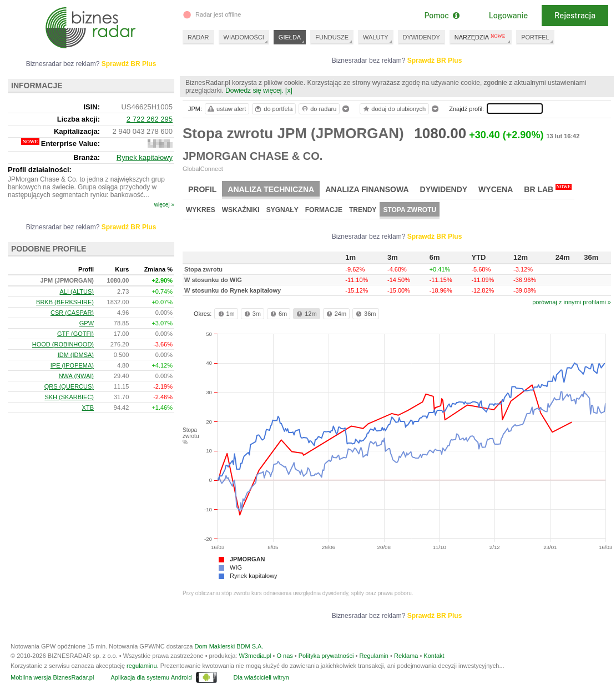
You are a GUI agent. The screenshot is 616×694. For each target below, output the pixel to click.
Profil (202, 189)
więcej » (164, 205)
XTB (88, 408)
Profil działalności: (40, 170)
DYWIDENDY (421, 37)
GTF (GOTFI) (75, 334)
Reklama (406, 656)
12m (306, 314)
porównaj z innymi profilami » (572, 302)
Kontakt (434, 656)
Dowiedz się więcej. (254, 90)
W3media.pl (255, 656)
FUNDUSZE (332, 37)
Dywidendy (444, 189)
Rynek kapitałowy (254, 576)
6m (278, 314)
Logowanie (508, 16)
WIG (236, 567)
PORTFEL (535, 37)
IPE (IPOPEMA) (72, 365)
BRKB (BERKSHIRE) (65, 302)
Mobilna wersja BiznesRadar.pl (52, 677)
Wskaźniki (241, 210)
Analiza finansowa (367, 189)
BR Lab (548, 189)
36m (365, 314)
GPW (87, 323)
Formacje (324, 210)
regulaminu (142, 666)
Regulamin (374, 656)
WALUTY (375, 37)
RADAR (198, 37)
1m (226, 314)
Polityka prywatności (326, 656)
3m (252, 314)
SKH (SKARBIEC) (69, 397)
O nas (284, 656)
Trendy (363, 210)
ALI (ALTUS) (77, 291)
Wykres (201, 210)
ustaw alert (226, 109)
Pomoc (441, 16)
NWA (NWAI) (76, 376)
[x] (289, 90)
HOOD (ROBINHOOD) (63, 344)
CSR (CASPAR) (72, 313)
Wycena (496, 189)
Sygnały (282, 210)
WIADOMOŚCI (244, 37)
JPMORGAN (248, 559)
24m (335, 314)
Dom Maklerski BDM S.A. (229, 646)
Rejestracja (575, 16)
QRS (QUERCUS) (69, 386)
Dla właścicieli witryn (261, 677)
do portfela (273, 109)
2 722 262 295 (150, 119)
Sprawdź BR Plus (435, 61)
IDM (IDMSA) (76, 355)
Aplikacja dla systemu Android (151, 677)
